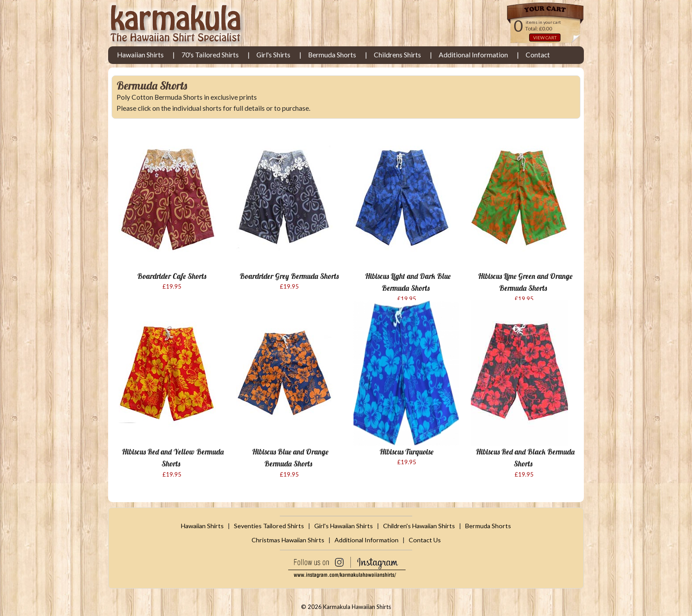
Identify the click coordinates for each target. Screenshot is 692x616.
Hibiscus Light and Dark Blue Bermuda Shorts (408, 282)
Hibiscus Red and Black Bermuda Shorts (525, 458)
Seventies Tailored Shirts (269, 526)
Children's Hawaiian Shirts (419, 526)
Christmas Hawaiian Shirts (288, 540)
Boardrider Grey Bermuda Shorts (289, 276)
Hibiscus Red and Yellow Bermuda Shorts (173, 458)
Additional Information (473, 55)
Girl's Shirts (273, 55)
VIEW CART (545, 38)
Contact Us (425, 540)
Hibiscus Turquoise (406, 452)
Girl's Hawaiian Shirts (344, 526)
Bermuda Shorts (332, 55)
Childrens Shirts (397, 55)
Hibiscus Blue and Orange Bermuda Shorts (290, 458)
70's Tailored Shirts (210, 55)
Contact (538, 55)
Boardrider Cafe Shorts (172, 276)
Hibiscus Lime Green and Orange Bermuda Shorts (525, 282)
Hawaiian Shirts (140, 55)
